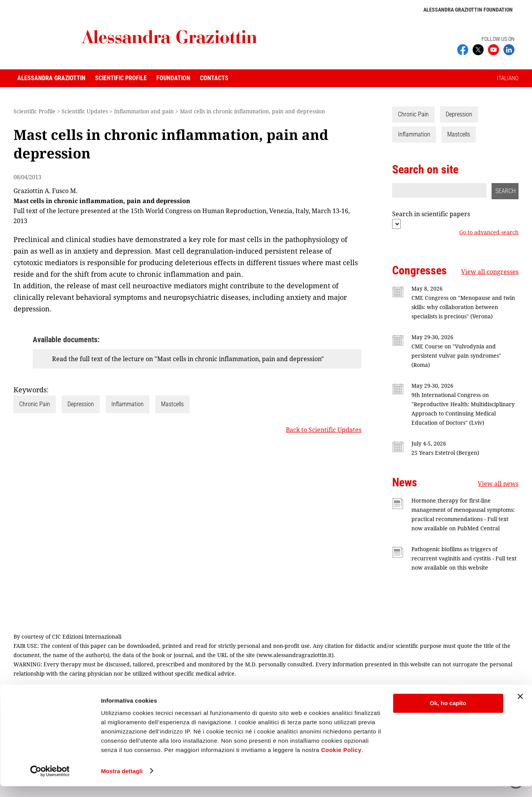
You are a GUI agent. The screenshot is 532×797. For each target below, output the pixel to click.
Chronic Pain (35, 404)
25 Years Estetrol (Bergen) (445, 453)
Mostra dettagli (122, 782)
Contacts (214, 78)
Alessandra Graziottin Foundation (468, 10)
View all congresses (490, 272)
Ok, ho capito (448, 714)
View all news (498, 484)
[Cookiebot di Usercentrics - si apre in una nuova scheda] (50, 782)
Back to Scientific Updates (324, 430)
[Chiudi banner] (520, 708)
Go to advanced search (489, 232)
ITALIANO (508, 78)
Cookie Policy (341, 761)
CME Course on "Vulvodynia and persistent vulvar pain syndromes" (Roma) (456, 356)
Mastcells (172, 404)
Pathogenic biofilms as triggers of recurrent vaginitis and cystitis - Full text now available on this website (464, 558)
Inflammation (128, 404)
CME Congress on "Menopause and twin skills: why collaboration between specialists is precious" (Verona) (463, 307)
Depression (81, 404)
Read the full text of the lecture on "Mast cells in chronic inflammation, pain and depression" (188, 359)
